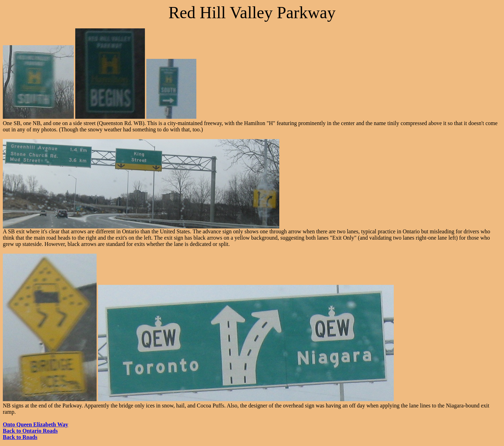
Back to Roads (20, 437)
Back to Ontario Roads (30, 431)
